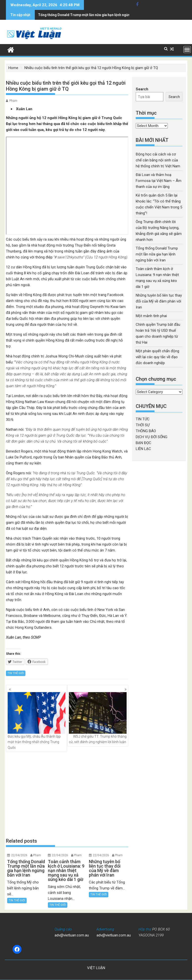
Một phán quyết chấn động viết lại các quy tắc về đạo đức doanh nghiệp (157, 357)
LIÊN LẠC (143, 449)
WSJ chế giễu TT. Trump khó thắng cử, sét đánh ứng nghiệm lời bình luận (98, 718)
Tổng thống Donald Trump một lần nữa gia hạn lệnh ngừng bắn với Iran (157, 254)
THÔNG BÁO (146, 431)
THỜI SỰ (143, 425)
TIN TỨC (143, 419)
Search (142, 89)
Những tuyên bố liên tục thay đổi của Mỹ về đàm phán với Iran (159, 301)
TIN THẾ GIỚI (16, 673)
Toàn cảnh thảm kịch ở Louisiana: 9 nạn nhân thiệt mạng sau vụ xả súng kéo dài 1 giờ (106, 15)
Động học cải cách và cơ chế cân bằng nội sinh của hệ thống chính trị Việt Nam (158, 160)
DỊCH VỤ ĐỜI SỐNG (152, 437)
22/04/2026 (19, 855)
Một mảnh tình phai (151, 316)
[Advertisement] (67, 795)
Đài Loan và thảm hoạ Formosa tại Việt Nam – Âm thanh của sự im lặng (159, 181)
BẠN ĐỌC (144, 443)
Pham (13, 101)
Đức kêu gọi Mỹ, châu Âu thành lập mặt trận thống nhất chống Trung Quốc (37, 721)
